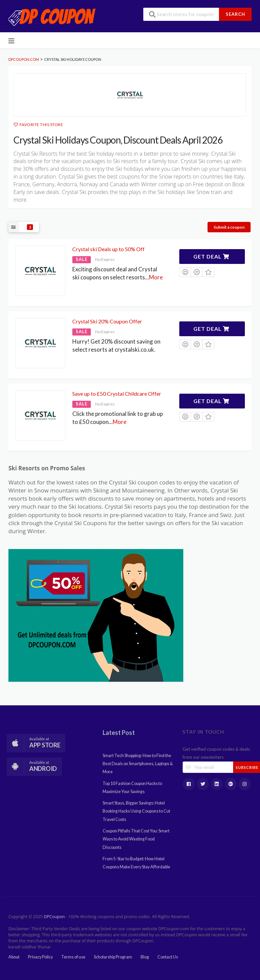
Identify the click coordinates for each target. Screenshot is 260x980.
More (156, 277)
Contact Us (168, 957)
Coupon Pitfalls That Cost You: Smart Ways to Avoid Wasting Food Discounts (136, 839)
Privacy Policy (40, 957)
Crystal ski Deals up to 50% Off (108, 249)
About (14, 957)
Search (235, 14)
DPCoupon (54, 917)
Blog (145, 957)
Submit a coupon (229, 227)
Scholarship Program (113, 957)
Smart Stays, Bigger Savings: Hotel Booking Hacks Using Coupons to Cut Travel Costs (136, 811)
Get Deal (211, 256)
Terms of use (73, 957)
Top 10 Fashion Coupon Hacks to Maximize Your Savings (132, 788)
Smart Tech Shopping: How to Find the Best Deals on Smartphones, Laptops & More (138, 764)
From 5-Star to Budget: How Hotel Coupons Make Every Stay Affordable (136, 863)
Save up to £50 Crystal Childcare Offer (117, 394)
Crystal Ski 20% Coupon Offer (107, 321)
